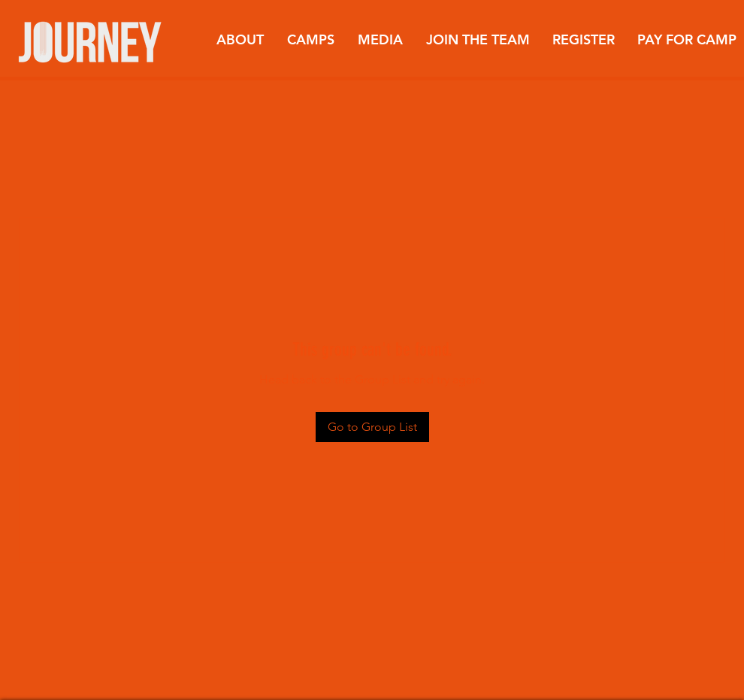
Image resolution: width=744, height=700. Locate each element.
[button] (240, 40)
